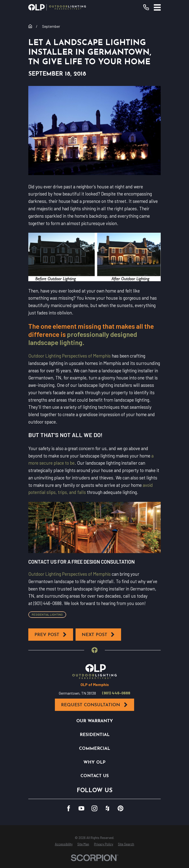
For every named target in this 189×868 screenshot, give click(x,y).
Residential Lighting (47, 614)
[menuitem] (64, 844)
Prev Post (51, 635)
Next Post (98, 635)
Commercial (94, 749)
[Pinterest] (120, 808)
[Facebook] (69, 808)
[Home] (57, 7)
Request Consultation (94, 705)
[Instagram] (94, 808)
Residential (95, 735)
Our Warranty (95, 721)
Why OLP (94, 762)
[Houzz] (107, 808)
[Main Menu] (157, 7)
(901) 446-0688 (116, 693)
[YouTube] (81, 808)
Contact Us (95, 776)
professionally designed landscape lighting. (83, 338)
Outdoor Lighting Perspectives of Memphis (70, 356)
